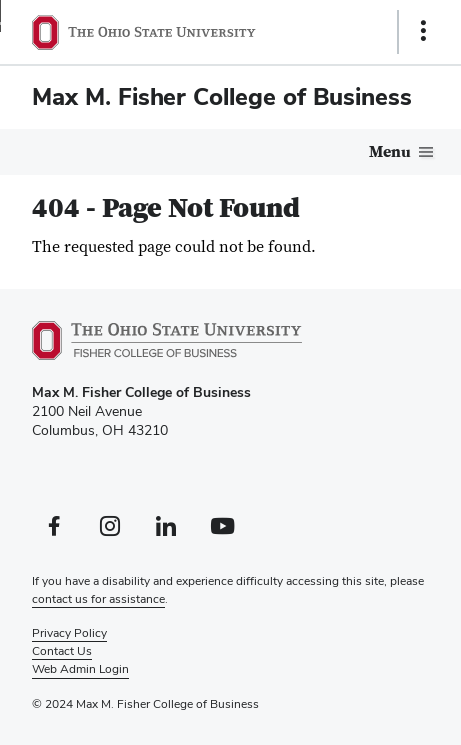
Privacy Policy (69, 633)
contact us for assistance (98, 599)
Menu (390, 152)
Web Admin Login (80, 669)
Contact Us (62, 651)
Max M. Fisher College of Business (222, 96)
